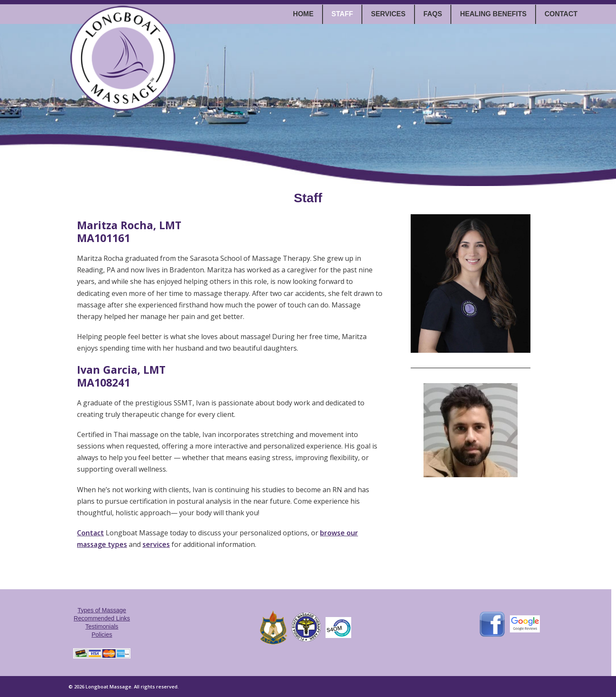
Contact (561, 14)
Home (303, 14)
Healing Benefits (493, 14)
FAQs (433, 14)
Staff (342, 14)
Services (388, 14)
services (156, 544)
